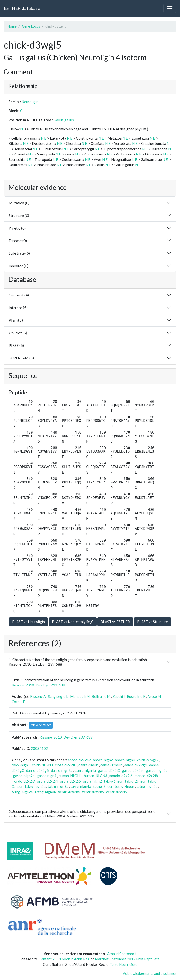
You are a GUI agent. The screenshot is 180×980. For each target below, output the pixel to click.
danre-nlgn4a (85, 770)
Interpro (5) (18, 307)
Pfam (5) (16, 320)
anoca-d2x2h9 (79, 760)
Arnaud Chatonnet (122, 954)
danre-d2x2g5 (37, 770)
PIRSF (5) (16, 345)
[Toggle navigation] (170, 8)
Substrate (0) (19, 253)
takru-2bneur (135, 781)
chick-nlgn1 (21, 765)
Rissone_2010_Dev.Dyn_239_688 (38, 685)
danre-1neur (88, 765)
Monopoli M (80, 696)
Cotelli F (18, 702)
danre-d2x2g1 (136, 765)
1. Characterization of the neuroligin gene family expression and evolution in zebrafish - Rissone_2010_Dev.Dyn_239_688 (79, 662)
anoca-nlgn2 (103, 760)
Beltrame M (101, 696)
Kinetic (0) (17, 228)
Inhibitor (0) (18, 266)
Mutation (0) (19, 203)
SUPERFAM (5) (21, 358)
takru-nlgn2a (35, 786)
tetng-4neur (125, 786)
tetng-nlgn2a (22, 792)
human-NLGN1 (70, 776)
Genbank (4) (19, 295)
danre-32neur (111, 765)
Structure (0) (19, 215)
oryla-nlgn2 (92, 781)
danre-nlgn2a (62, 770)
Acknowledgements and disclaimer (150, 973)
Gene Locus (31, 26)
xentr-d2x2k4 (69, 792)
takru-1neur (113, 781)
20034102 (39, 748)
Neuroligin (30, 102)
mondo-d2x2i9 (23, 781)
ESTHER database (22, 8)
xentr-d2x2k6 (93, 792)
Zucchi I (119, 696)
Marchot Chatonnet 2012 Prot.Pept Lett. (127, 959)
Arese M (154, 696)
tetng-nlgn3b (45, 792)
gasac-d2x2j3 (109, 770)
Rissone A (38, 696)
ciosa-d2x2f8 (66, 765)
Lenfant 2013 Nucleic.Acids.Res (64, 959)
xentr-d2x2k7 (117, 792)
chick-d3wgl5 (148, 760)
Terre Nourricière (124, 964)
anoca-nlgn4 (125, 760)
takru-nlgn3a (58, 786)
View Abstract (41, 725)
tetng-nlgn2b (147, 786)
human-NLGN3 (96, 776)
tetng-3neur (103, 786)
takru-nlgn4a (81, 786)
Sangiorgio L (58, 696)
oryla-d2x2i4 (47, 781)
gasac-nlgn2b (24, 776)
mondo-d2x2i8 (146, 776)
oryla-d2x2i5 (70, 781)
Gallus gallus (64, 120)
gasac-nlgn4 (47, 776)
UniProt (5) (18, 333)
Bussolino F (136, 696)
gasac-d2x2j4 (133, 770)
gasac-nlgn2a (157, 770)
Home (12, 26)
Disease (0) (18, 241)
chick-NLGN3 (42, 765)
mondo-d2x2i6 (121, 776)
